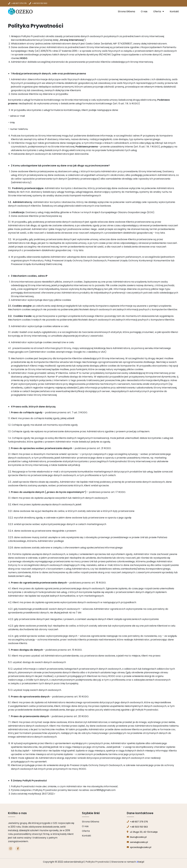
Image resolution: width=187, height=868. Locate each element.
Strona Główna (126, 11)
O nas (144, 11)
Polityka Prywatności (98, 862)
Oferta (159, 11)
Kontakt (174, 11)
